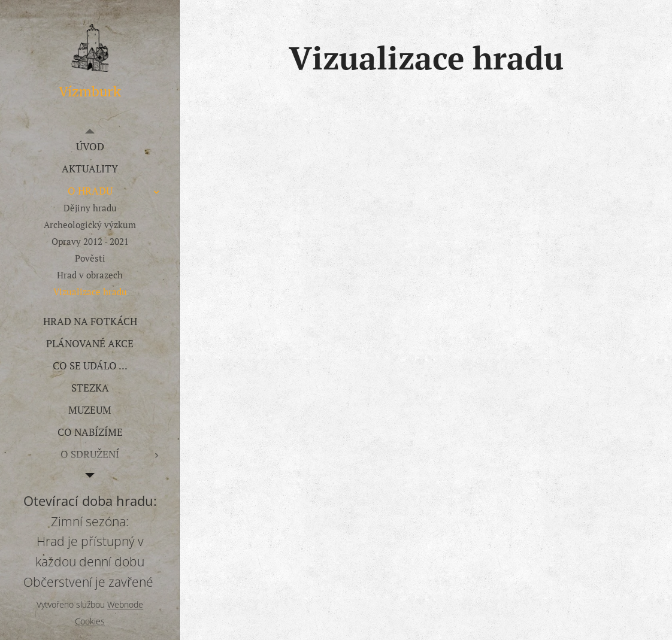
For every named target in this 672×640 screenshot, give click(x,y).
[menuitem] (90, 146)
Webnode (125, 604)
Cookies (90, 621)
